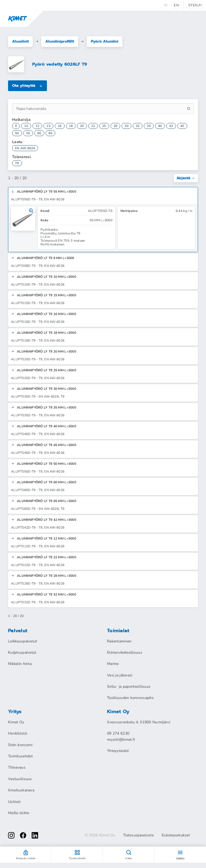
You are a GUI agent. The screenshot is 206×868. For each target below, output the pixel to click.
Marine (113, 664)
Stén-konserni (20, 745)
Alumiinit (20, 41)
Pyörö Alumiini (105, 41)
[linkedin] (35, 835)
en (176, 5)
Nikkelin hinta (20, 664)
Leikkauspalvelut (23, 641)
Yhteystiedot (118, 751)
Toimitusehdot (21, 756)
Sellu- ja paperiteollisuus (129, 686)
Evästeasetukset (176, 835)
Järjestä (186, 178)
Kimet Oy (16, 722)
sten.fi (195, 5)
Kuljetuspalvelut (22, 652)
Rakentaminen (119, 641)
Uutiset (14, 802)
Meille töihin (19, 813)
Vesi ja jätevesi (120, 675)
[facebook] (23, 835)
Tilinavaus (17, 767)
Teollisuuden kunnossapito (130, 698)
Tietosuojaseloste (138, 835)
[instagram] (11, 835)
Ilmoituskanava (21, 790)
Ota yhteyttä (27, 86)
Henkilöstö (18, 733)
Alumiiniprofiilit (60, 41)
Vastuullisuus (20, 779)
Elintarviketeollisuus (125, 652)
